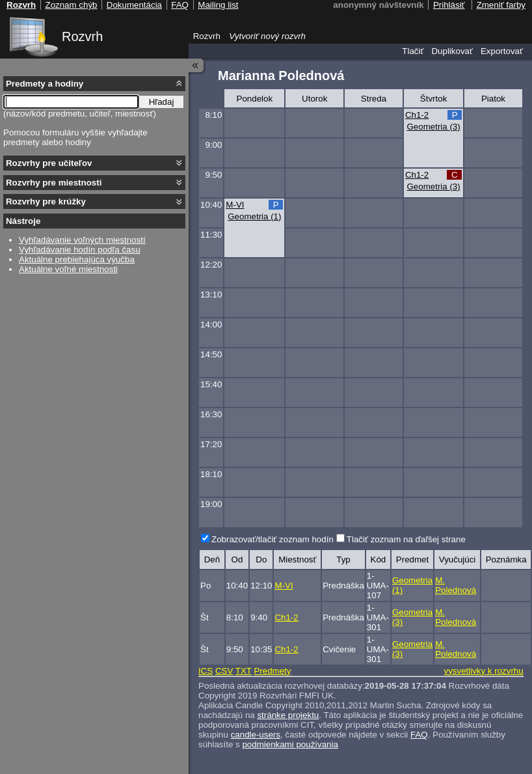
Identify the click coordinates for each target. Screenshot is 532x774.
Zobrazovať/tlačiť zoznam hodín (273, 539)
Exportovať (502, 51)
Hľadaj (162, 102)
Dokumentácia (134, 5)
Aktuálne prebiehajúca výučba (77, 259)
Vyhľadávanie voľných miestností (82, 240)
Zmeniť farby (501, 5)
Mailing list (218, 5)
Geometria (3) (433, 127)
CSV (224, 671)
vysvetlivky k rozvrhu (483, 671)
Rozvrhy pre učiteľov (49, 163)
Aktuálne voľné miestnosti (68, 269)
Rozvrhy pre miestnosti (54, 183)
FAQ (419, 735)
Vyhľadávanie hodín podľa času (80, 250)
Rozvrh (82, 36)
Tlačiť (413, 51)
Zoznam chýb (71, 5)
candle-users (256, 735)
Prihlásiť (449, 5)
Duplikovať (452, 51)
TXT (244, 671)
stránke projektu (288, 715)
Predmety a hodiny (45, 84)
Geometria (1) (254, 216)
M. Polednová (456, 585)
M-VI (235, 205)
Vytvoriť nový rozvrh (267, 36)
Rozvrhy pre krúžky (46, 201)
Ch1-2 (417, 115)
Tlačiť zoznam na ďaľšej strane (406, 539)
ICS (206, 671)
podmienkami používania (290, 744)
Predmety (272, 671)
